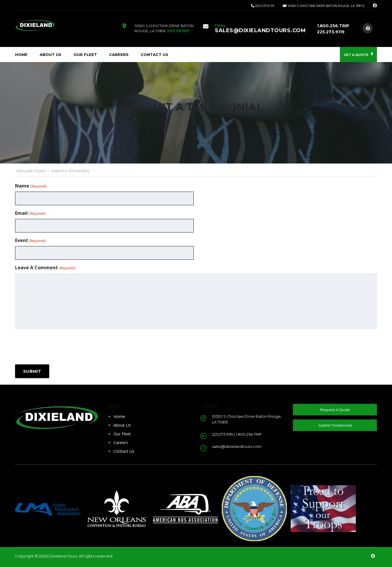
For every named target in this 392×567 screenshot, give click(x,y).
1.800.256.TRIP (333, 26)
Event (30, 240)
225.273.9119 (265, 6)
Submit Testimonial (335, 425)
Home (21, 54)
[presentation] (59, 347)
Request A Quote (335, 410)
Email (30, 213)
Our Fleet (85, 54)
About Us (51, 54)
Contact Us (154, 54)
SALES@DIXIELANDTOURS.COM (260, 30)
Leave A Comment (45, 268)
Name (31, 186)
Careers (119, 54)
